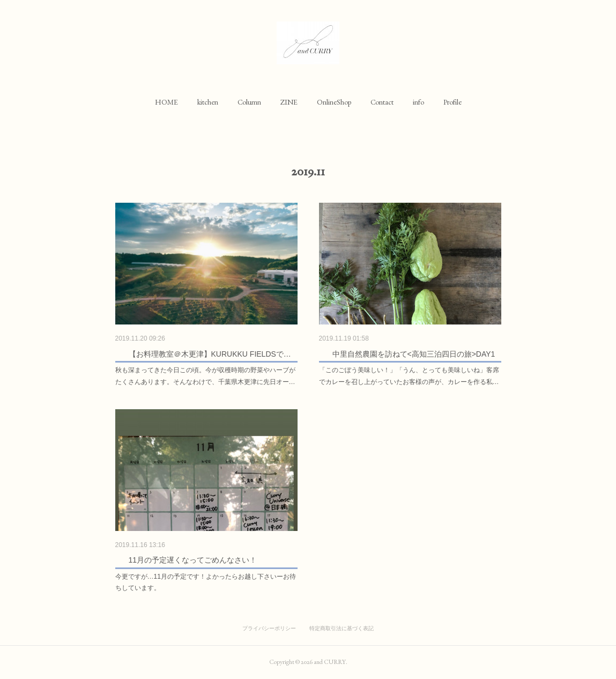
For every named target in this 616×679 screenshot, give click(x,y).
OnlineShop (334, 102)
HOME (166, 102)
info (418, 102)
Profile (452, 102)
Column (249, 102)
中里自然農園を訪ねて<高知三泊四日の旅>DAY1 (414, 354)
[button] (166, 102)
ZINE (289, 102)
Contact (382, 102)
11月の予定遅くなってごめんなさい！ (193, 560)
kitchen (208, 102)
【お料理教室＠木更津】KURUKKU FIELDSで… (210, 354)
